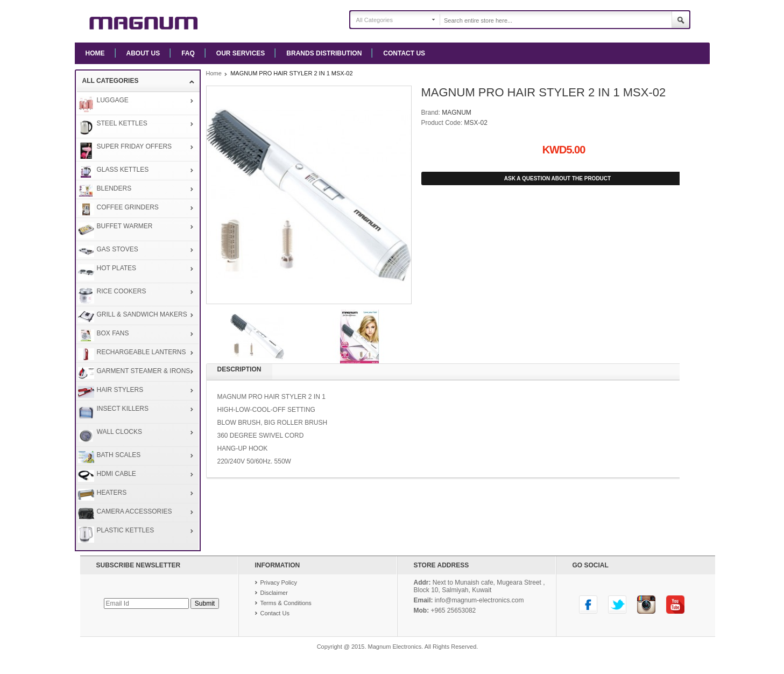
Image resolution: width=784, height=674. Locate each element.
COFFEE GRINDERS (128, 207)
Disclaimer (274, 593)
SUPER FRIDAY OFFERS (135, 146)
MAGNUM (457, 113)
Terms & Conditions (286, 603)
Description (239, 369)
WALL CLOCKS (119, 432)
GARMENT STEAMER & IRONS (144, 371)
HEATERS (112, 493)
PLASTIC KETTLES (126, 530)
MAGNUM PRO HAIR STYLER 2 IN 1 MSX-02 (291, 73)
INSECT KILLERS (123, 409)
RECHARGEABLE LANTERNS (142, 352)
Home (95, 53)
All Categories (375, 20)
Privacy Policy (279, 582)
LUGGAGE (113, 100)
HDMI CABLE (116, 474)
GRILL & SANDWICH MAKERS (142, 314)
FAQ (188, 53)
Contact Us (404, 53)
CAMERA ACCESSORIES (135, 511)
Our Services (241, 53)
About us (143, 53)
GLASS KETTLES (123, 170)
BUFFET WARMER (125, 226)
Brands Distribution (324, 53)
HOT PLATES (117, 268)
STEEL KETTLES (122, 123)
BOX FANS (113, 333)
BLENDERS (114, 188)
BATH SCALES (119, 455)
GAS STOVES (118, 249)
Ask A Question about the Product (557, 178)
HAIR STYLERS (120, 390)
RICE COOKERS (122, 291)
